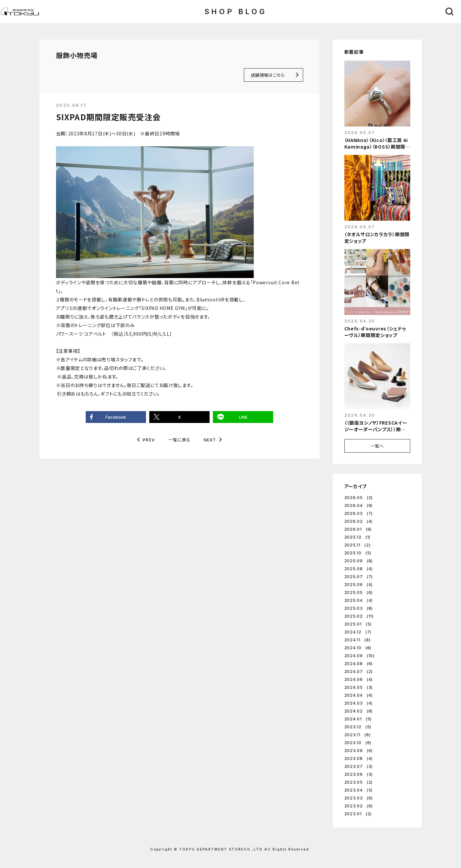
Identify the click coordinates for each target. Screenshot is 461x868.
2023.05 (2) (359, 782)
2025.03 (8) (359, 608)
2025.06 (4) (359, 585)
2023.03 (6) (359, 798)
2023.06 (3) (359, 774)
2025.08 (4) (359, 569)
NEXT (210, 440)
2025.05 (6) (359, 592)
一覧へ (377, 446)
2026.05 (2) (359, 498)
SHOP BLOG (235, 12)
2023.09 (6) (359, 751)
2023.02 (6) (359, 806)
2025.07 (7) (359, 577)
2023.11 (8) (358, 735)
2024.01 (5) (358, 719)
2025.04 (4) (359, 600)
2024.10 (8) (358, 648)
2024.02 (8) (359, 711)
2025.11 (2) (358, 545)
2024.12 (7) (358, 632)
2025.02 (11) (359, 616)
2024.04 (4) (359, 695)
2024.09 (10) (360, 656)
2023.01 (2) (358, 814)
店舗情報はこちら (268, 75)
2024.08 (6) (359, 664)
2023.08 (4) (359, 758)
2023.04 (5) (359, 790)
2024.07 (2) (359, 672)
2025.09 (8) (359, 561)
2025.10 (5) (358, 553)
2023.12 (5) (358, 727)
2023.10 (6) (358, 743)
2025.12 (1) (358, 537)
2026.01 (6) (358, 529)
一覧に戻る (179, 440)
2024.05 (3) (359, 687)
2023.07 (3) (359, 766)
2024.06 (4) (359, 679)
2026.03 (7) (359, 513)
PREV (149, 440)
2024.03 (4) (359, 703)
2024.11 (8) (358, 640)
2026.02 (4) (359, 521)
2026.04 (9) (359, 505)
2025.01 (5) (358, 624)
